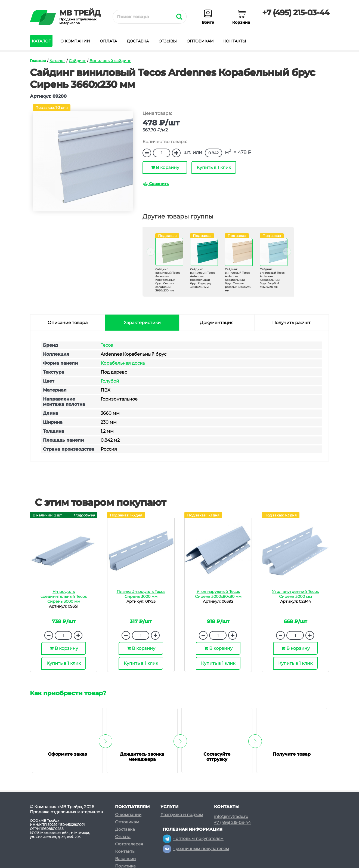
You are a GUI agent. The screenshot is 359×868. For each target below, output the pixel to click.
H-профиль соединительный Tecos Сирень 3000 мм (64, 596)
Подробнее (84, 515)
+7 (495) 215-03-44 (296, 13)
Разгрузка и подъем (182, 815)
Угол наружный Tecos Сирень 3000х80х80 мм (218, 594)
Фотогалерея (129, 844)
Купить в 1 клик (214, 167)
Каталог (41, 41)
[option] (166, 267)
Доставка (138, 41)
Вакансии (125, 859)
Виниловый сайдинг (110, 61)
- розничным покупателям (196, 849)
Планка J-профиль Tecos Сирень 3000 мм (141, 594)
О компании (75, 41)
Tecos (107, 345)
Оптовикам (200, 41)
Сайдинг (77, 61)
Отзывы (168, 41)
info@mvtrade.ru (231, 817)
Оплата (108, 41)
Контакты (235, 41)
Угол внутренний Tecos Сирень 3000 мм (295, 594)
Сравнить (156, 184)
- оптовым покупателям (193, 838)
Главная (38, 61)
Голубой (110, 381)
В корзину (165, 167)
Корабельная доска (123, 363)
